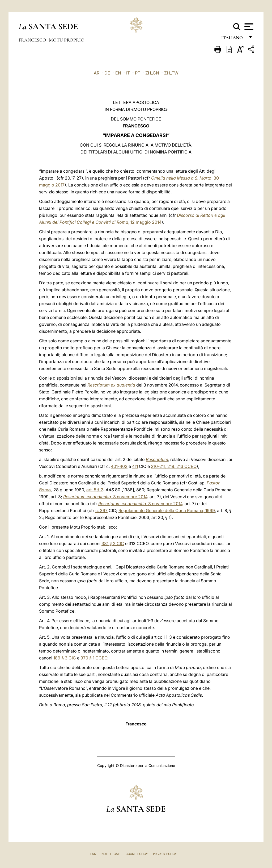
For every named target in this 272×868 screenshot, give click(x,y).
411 (135, 466)
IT (128, 73)
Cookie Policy (137, 854)
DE (107, 73)
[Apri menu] (248, 27)
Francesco (33, 40)
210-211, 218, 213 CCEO (174, 466)
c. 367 (101, 510)
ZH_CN (152, 73)
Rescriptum (157, 459)
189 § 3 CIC (65, 658)
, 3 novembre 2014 (140, 504)
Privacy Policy (165, 854)
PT (138, 73)
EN (118, 73)
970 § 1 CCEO (94, 658)
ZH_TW (171, 73)
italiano (233, 39)
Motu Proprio (67, 40)
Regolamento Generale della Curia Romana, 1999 (167, 510)
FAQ (93, 854)
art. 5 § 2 (95, 490)
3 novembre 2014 (130, 497)
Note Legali (111, 854)
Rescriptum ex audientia (111, 385)
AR (97, 73)
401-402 (119, 466)
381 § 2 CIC (113, 543)
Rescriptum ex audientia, (88, 497)
